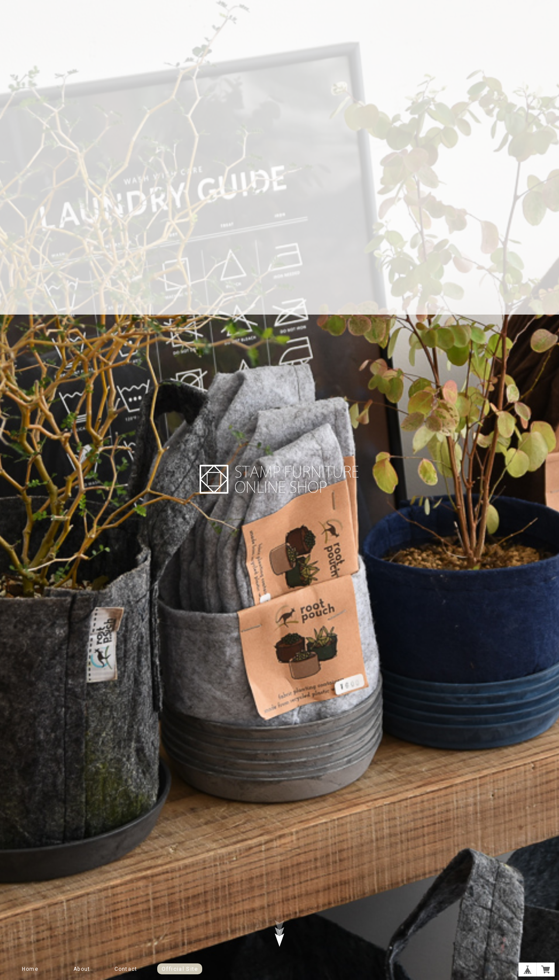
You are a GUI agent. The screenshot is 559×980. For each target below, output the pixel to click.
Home (30, 969)
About (82, 969)
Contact (126, 969)
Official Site (180, 969)
